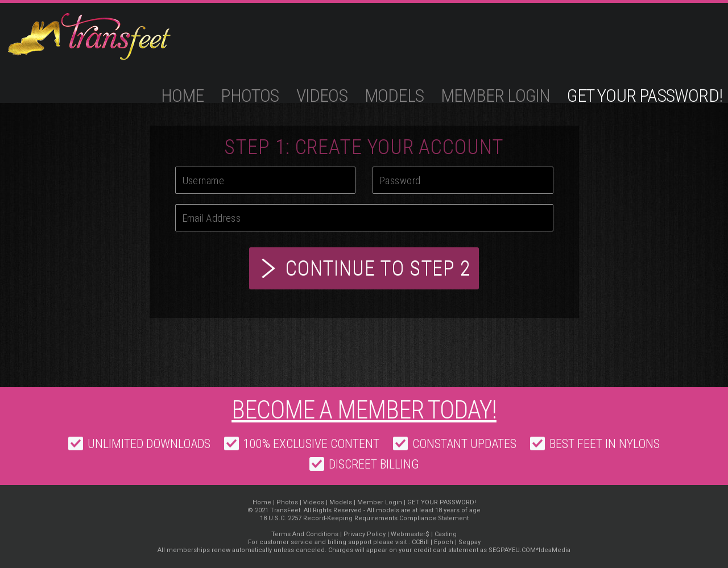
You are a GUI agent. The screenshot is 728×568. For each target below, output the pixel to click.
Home (183, 96)
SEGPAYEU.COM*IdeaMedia (530, 550)
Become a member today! (364, 410)
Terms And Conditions (305, 534)
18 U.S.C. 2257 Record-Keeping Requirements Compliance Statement (364, 518)
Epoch (444, 542)
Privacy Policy (365, 534)
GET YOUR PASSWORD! (645, 96)
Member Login (495, 96)
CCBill (420, 542)
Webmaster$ (410, 534)
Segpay (470, 542)
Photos (250, 96)
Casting (446, 534)
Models (394, 96)
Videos (322, 96)
